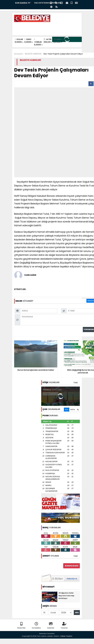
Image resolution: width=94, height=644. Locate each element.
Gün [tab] (67, 409)
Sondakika (36, 626)
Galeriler (51, 626)
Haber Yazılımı (66, 636)
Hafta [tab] (73, 409)
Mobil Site (21, 626)
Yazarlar (64, 626)
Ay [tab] (78, 409)
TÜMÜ (76, 383)
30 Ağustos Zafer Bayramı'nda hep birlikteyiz (66, 596)
